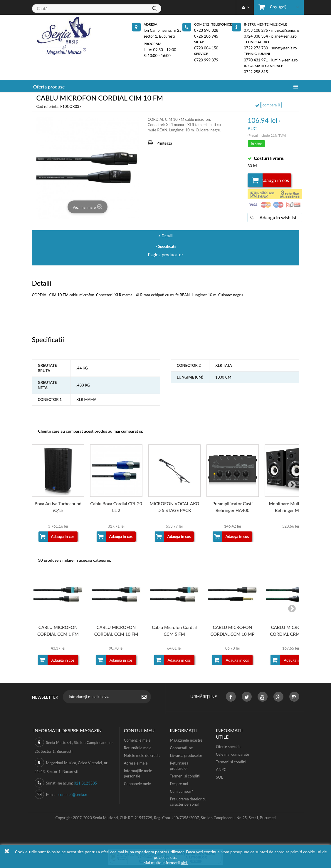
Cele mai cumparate (232, 755)
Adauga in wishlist (278, 218)
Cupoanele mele (137, 784)
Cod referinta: (48, 106)
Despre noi (179, 784)
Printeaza (164, 143)
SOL (219, 777)
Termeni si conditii (185, 776)
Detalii (167, 236)
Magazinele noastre (186, 740)
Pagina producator (166, 255)
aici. (184, 863)
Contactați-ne (181, 748)
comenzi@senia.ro (73, 795)
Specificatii (167, 247)
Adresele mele (136, 763)
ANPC (221, 770)
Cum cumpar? (181, 792)
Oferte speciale (229, 747)
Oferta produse (49, 87)
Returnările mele (138, 748)
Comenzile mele (137, 740)
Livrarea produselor (186, 756)
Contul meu (139, 731)
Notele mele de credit (142, 756)
